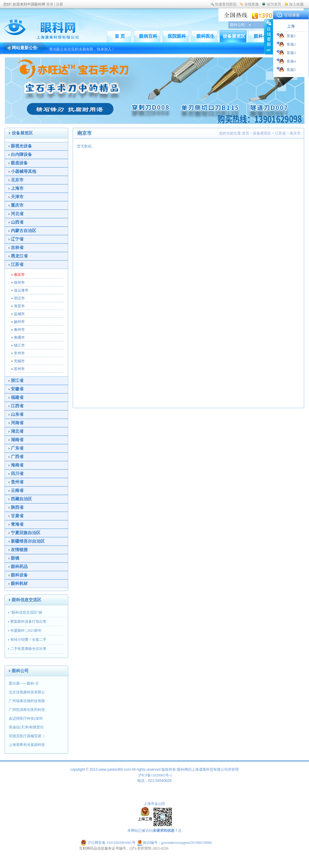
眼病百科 (148, 36)
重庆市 (17, 205)
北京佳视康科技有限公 (27, 692)
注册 (59, 4)
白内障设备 (21, 155)
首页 (246, 133)
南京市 (19, 275)
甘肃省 (17, 516)
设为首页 (274, 4)
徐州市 (19, 282)
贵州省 (17, 482)
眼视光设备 (21, 146)
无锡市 (19, 361)
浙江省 (17, 381)
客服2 (291, 44)
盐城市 (19, 314)
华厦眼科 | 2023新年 (26, 631)
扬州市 (19, 322)
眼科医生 (205, 36)
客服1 (291, 36)
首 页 (120, 36)
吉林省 (17, 248)
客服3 (291, 53)
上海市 (17, 188)
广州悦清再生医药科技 (27, 710)
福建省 (17, 397)
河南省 (17, 423)
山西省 (17, 222)
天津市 (17, 197)
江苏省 (17, 265)
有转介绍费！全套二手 (28, 640)
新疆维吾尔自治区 (28, 541)
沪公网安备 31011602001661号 (108, 843)
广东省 (17, 448)
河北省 (17, 214)
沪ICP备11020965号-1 (155, 775)
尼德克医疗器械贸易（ (27, 736)
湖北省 (17, 431)
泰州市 (19, 330)
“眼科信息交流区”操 (26, 612)
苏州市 (19, 369)
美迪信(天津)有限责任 (26, 727)
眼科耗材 (19, 584)
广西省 (17, 457)
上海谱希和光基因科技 (27, 745)
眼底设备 (19, 163)
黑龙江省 (19, 256)
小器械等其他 (24, 171)
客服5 (291, 70)
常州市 (19, 353)
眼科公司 (263, 36)
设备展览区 (234, 36)
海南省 (17, 465)
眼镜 (15, 558)
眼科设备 (19, 575)
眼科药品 (19, 567)
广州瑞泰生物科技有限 (27, 701)
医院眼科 (177, 36)
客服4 (291, 61)
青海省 (17, 524)
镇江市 (19, 345)
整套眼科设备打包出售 (28, 621)
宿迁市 (19, 298)
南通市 (19, 337)
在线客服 (252, 4)
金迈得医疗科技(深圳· (26, 718)
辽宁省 (17, 239)
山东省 (17, 414)
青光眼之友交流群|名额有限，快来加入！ (82, 52)
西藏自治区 (21, 499)
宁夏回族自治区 (26, 533)
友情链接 (19, 550)
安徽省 (17, 389)
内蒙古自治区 (24, 231)
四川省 (17, 474)
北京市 (17, 180)
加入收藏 (296, 4)
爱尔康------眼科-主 (24, 683)
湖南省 (17, 440)
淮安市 (19, 306)
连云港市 (21, 290)
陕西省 (17, 507)
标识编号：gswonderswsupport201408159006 (175, 843)
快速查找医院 (226, 4)
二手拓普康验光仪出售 (28, 649)
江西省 (17, 406)
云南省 (17, 490)
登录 (50, 4)
